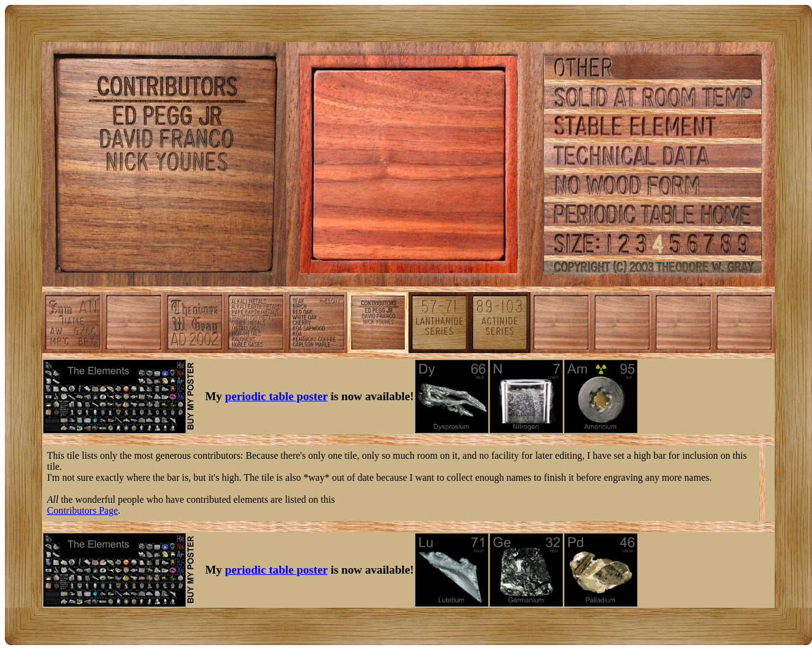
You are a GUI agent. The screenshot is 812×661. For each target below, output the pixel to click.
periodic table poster (277, 396)
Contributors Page (82, 510)
